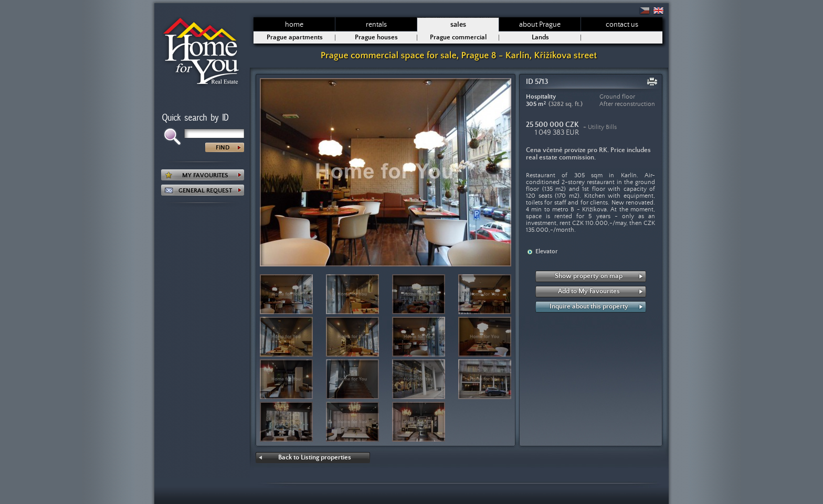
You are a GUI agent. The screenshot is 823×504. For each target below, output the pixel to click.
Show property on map (589, 276)
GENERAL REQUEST (205, 191)
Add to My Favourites (589, 291)
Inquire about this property (589, 307)
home (294, 25)
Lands (540, 37)
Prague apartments (295, 37)
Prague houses (376, 37)
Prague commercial (458, 37)
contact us (622, 25)
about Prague (540, 25)
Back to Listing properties (315, 458)
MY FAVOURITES (205, 175)
